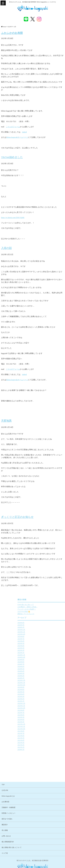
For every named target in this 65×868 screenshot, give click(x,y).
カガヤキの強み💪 (43, 612)
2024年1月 (41, 678)
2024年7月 (41, 664)
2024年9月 (41, 660)
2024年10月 (41, 657)
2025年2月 (41, 650)
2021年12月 (41, 724)
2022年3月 (41, 722)
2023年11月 (41, 683)
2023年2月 (41, 699)
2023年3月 (41, 697)
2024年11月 (41, 655)
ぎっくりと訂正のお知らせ (17, 516)
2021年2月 (41, 745)
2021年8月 (41, 731)
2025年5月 (41, 644)
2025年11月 (41, 632)
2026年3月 (41, 625)
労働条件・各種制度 (9, 842)
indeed (24, 132)
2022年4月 (41, 720)
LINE (26, 19)
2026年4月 (41, 623)
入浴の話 (6, 247)
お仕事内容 (5, 837)
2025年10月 (41, 634)
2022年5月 (41, 717)
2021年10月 (41, 729)
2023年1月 (41, 701)
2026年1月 (41, 627)
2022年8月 (41, 710)
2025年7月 (41, 639)
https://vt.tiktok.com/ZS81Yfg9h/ (13, 218)
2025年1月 (41, 653)
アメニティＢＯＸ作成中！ (46, 609)
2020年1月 (41, 750)
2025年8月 (41, 637)
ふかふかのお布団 (12, 33)
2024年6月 (41, 667)
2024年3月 (41, 673)
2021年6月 (41, 736)
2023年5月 (41, 692)
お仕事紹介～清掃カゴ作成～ (47, 607)
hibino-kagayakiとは (8, 831)
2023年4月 (41, 694)
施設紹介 (5, 860)
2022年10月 (41, 708)
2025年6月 (41, 641)
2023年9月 (41, 687)
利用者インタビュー (9, 848)
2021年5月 (41, 738)
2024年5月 (41, 669)
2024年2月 (41, 676)
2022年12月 (41, 703)
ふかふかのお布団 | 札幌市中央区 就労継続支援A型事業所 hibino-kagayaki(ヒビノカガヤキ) (33, 8)
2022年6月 (41, 715)
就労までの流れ (7, 854)
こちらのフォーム (13, 127)
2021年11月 (41, 727)
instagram (39, 19)
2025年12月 (41, 630)
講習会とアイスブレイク (46, 614)
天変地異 (6, 420)
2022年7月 (41, 713)
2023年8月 (41, 690)
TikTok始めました (12, 156)
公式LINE (5, 825)
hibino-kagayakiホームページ (17, 137)
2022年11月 (41, 706)
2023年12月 (41, 680)
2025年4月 (41, 646)
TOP (3, 820)
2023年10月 (41, 685)
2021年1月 (41, 747)
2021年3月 (41, 743)
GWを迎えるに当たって (45, 605)
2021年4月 (41, 740)
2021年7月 (41, 733)
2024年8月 (41, 662)
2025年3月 (41, 648)
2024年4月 (41, 671)
